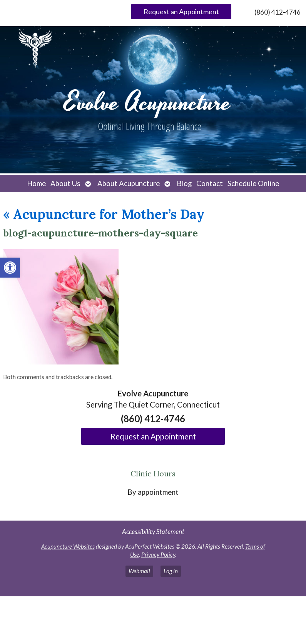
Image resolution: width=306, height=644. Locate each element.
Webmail (139, 571)
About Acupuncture (129, 183)
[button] (10, 268)
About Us (65, 183)
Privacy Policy (158, 554)
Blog (184, 183)
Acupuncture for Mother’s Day (104, 214)
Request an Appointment (181, 12)
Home (36, 183)
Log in (171, 571)
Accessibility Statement (153, 532)
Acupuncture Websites (68, 546)
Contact (210, 183)
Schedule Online (253, 183)
